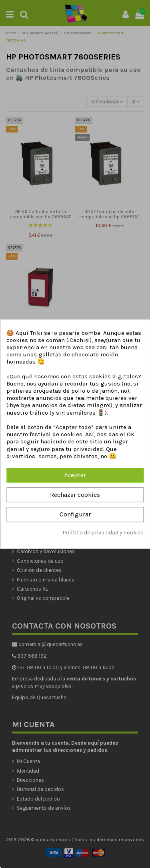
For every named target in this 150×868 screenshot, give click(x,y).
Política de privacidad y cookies (103, 533)
